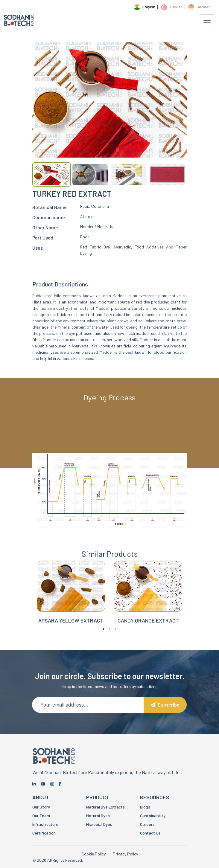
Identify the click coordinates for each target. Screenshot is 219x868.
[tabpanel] (71, 599)
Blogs (145, 807)
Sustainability (153, 816)
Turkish (172, 7)
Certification (44, 833)
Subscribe (165, 705)
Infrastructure (45, 824)
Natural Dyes (98, 816)
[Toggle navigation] (207, 20)
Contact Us (150, 833)
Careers (147, 824)
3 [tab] (115, 635)
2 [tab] (109, 635)
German (199, 7)
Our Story (41, 807)
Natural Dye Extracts (105, 807)
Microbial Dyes (99, 824)
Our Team (41, 816)
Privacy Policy (125, 854)
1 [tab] (104, 635)
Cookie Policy (93, 854)
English (145, 7)
